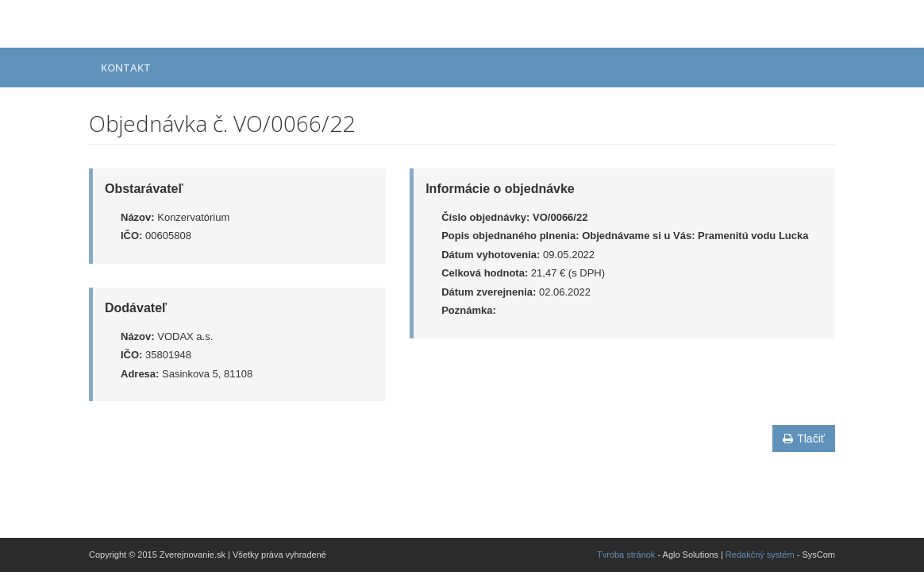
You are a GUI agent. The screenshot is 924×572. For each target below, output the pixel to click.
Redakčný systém (760, 555)
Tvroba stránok (626, 555)
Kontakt (126, 68)
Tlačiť (804, 439)
